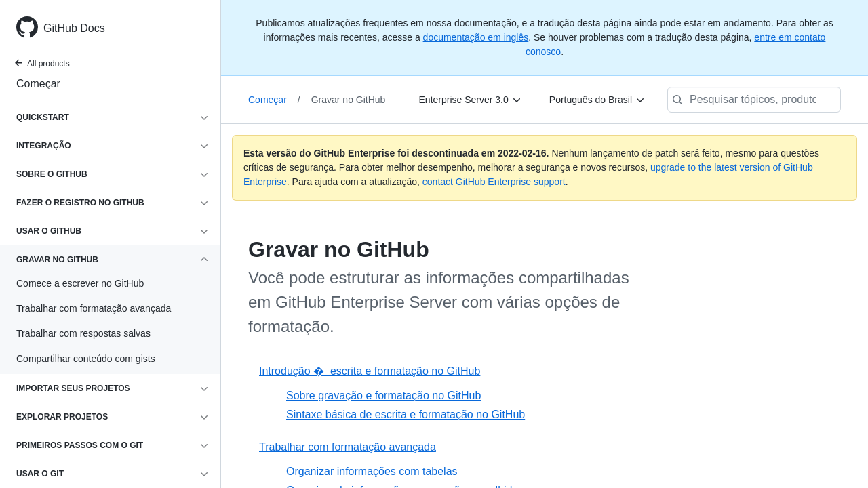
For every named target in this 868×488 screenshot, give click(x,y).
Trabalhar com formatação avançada (348, 447)
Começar (38, 84)
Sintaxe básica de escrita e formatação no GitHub (406, 414)
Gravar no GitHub (349, 100)
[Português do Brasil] (597, 100)
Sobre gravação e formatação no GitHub (383, 395)
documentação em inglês (476, 37)
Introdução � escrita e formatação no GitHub (370, 371)
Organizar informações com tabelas (372, 471)
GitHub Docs (74, 28)
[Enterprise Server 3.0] (471, 100)
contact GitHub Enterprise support (494, 182)
